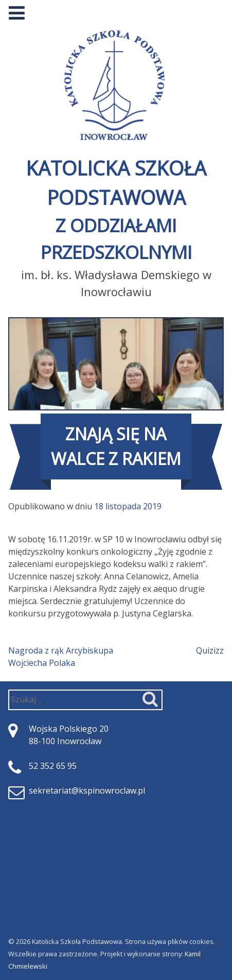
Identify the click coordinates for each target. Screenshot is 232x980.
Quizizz (210, 650)
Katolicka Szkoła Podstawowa (116, 210)
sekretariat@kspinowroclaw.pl (87, 790)
